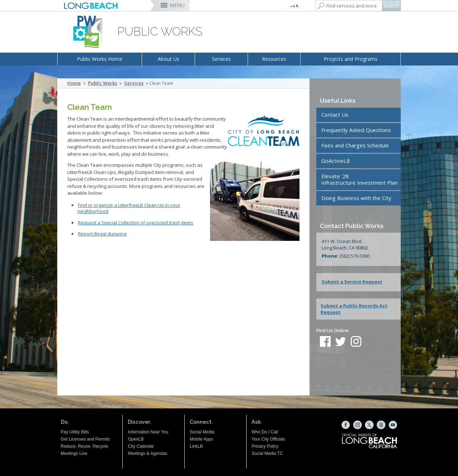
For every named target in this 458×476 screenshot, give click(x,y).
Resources (274, 59)
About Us (169, 59)
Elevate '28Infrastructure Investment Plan (359, 179)
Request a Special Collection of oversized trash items (136, 223)
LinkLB (196, 446)
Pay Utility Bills (75, 432)
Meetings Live (74, 453)
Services (221, 59)
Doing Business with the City (356, 198)
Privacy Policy (265, 446)
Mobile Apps (201, 439)
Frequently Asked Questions (356, 130)
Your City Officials (268, 439)
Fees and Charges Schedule (355, 145)
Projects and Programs (351, 59)
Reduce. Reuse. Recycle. (85, 446)
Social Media (202, 432)
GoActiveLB (336, 161)
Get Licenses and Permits (85, 439)
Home (74, 83)
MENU (177, 5)
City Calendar (141, 446)
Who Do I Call (265, 432)
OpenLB (136, 439)
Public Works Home (100, 59)
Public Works (103, 83)
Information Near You (148, 432)
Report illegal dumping (102, 234)
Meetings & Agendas (147, 453)
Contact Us (335, 115)
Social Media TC (267, 453)
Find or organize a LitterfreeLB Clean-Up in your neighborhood (129, 208)
